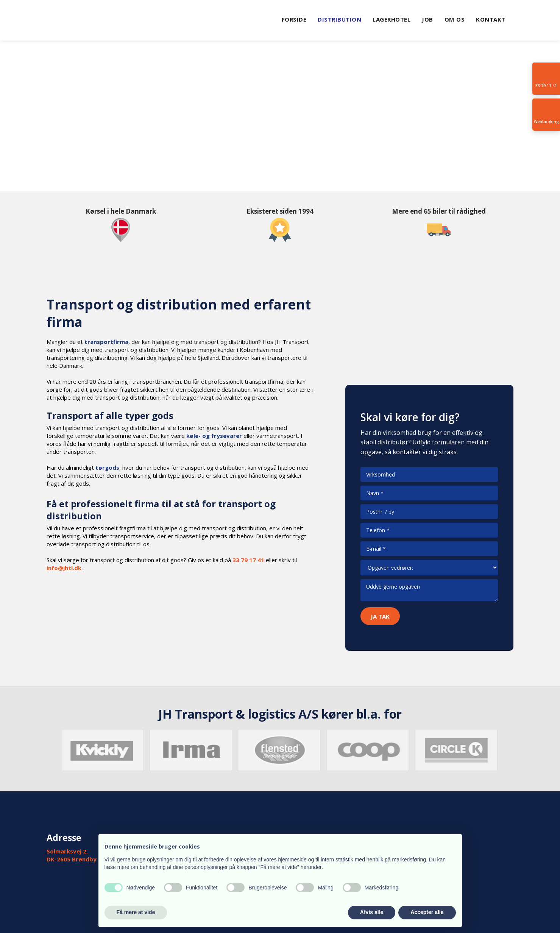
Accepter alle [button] (427, 912)
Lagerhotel (392, 19)
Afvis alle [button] (372, 912)
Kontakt (491, 19)
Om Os (455, 19)
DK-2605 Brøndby (72, 859)
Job (427, 19)
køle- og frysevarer (214, 436)
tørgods (107, 467)
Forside (294, 19)
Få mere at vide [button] (136, 912)
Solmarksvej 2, (67, 851)
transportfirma (106, 342)
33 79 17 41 (248, 560)
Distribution (339, 19)
